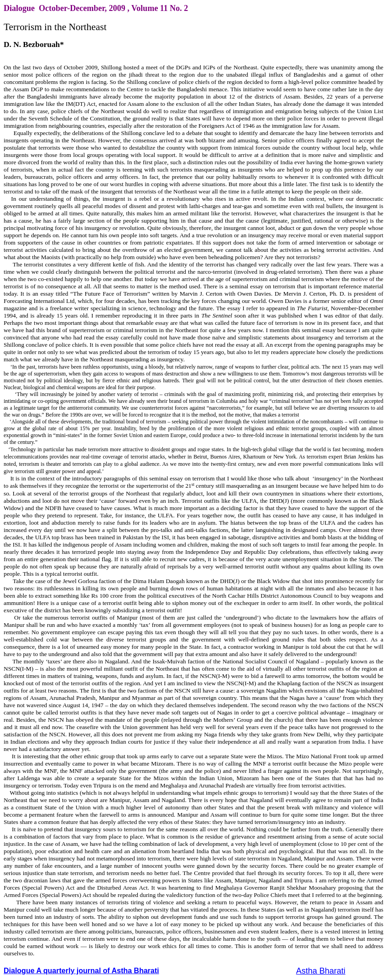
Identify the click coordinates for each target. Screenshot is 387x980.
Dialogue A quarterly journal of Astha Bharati (81, 971)
